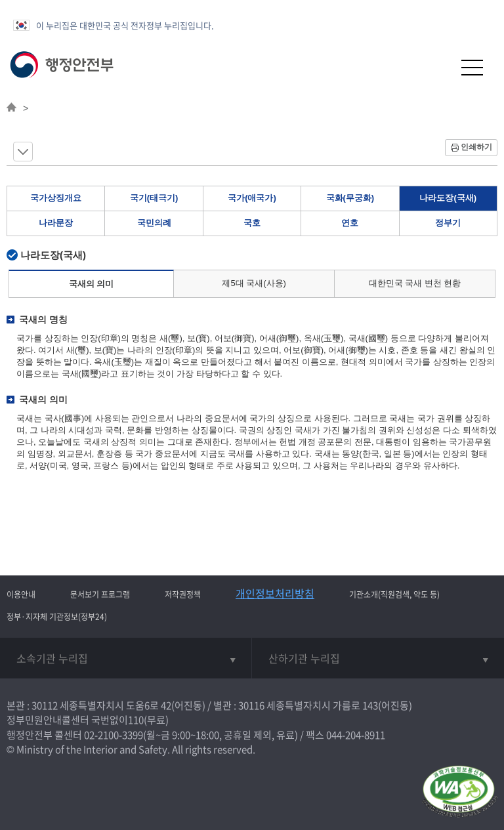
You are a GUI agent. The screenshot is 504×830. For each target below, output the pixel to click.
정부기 (448, 223)
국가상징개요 (56, 198)
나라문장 (56, 223)
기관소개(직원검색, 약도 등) (394, 594)
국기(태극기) (154, 198)
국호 (252, 223)
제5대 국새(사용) (254, 283)
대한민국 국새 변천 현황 (415, 283)
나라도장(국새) (448, 198)
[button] (440, 67)
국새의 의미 (92, 284)
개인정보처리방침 (275, 593)
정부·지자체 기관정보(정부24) (57, 617)
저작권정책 (183, 594)
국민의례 (154, 223)
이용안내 (21, 594)
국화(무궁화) (350, 198)
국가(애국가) (252, 198)
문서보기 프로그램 (100, 594)
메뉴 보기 (23, 152)
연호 (350, 223)
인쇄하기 (476, 147)
